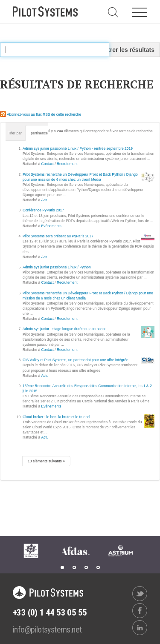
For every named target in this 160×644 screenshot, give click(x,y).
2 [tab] (74, 567)
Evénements (51, 226)
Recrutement (67, 164)
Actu (45, 200)
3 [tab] (86, 567)
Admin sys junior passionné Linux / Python (57, 267)
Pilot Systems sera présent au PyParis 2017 (58, 236)
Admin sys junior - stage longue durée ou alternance (65, 329)
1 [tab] (62, 567)
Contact (48, 164)
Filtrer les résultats (128, 50)
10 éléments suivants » (46, 461)
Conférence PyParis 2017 (43, 210)
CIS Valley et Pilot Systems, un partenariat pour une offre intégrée (76, 360)
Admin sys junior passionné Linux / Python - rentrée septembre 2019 (78, 148)
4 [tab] (98, 567)
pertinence (39, 133)
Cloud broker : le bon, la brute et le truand (56, 417)
